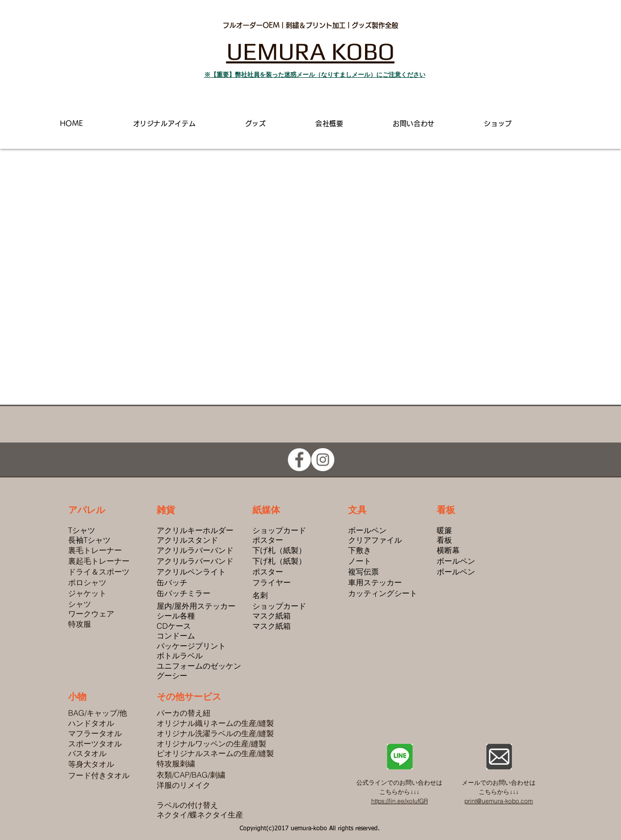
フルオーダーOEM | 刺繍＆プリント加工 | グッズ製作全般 (310, 25)
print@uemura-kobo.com (499, 801)
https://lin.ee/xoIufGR (400, 801)
